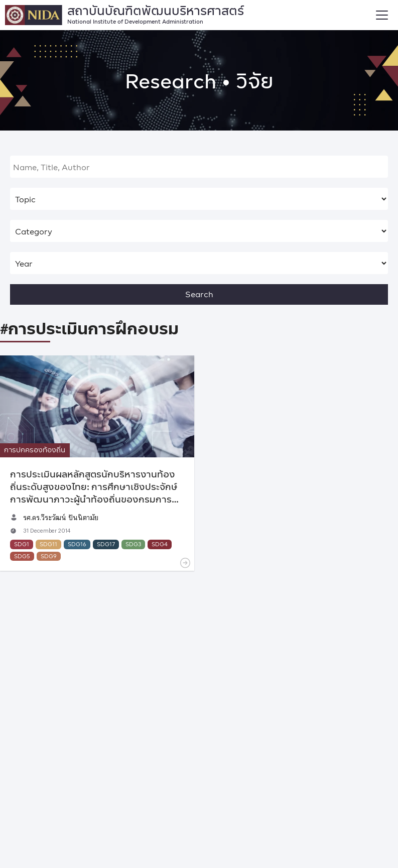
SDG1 (22, 544)
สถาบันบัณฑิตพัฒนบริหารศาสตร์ (156, 13)
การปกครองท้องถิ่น (35, 450)
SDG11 (48, 544)
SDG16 (77, 544)
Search (199, 294)
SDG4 (160, 544)
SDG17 (106, 544)
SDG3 (133, 544)
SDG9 (49, 556)
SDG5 (22, 556)
